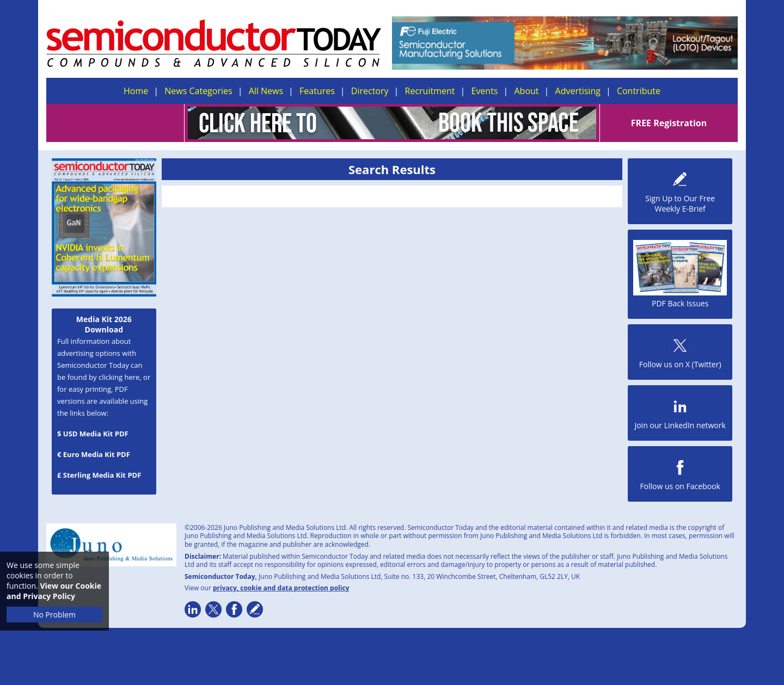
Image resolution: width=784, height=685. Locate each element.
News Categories (198, 91)
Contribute (639, 91)
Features (317, 91)
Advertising (578, 91)
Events (484, 91)
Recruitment (430, 91)
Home (136, 91)
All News (266, 91)
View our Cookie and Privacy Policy (54, 591)
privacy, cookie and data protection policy (281, 588)
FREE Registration (669, 123)
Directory (370, 91)
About (527, 91)
